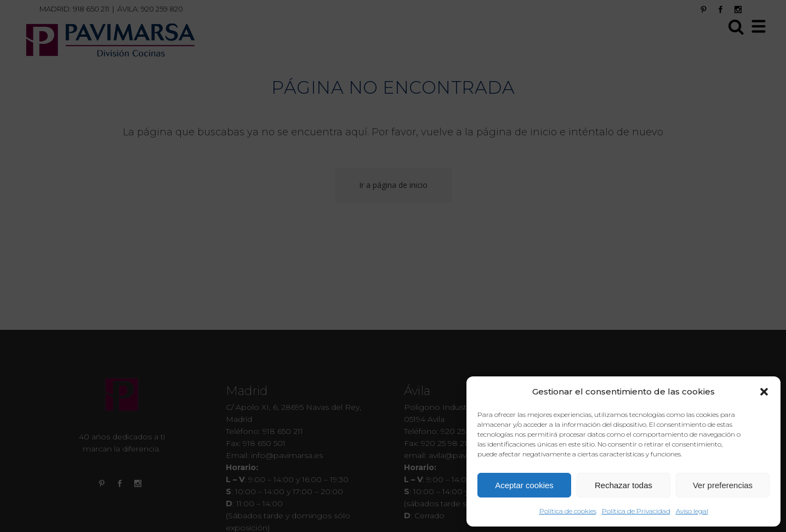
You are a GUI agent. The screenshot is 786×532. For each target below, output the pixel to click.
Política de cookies (568, 511)
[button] (764, 392)
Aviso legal (692, 511)
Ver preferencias (723, 485)
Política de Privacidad (636, 511)
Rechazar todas (623, 485)
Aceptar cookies (524, 485)
